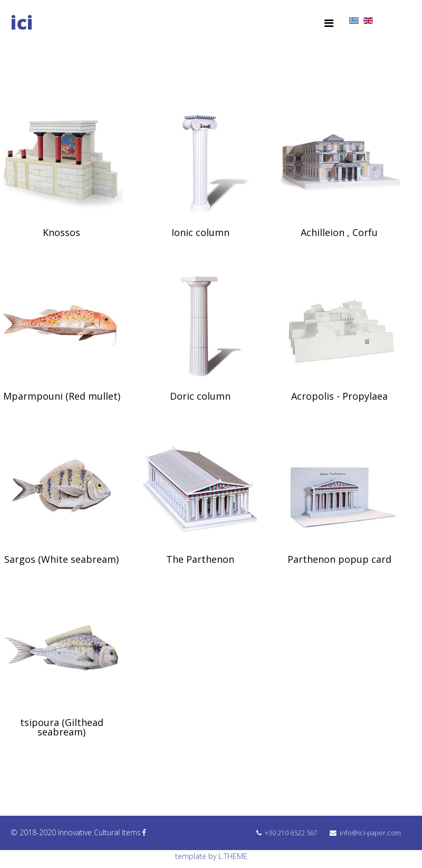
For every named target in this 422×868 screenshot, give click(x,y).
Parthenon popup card (339, 559)
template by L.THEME (211, 856)
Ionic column (200, 232)
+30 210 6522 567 (291, 833)
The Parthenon (200, 559)
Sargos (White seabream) (61, 559)
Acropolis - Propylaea (339, 396)
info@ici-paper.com (370, 833)
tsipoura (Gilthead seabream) (62, 727)
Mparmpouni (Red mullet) (62, 396)
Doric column (200, 396)
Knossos (61, 232)
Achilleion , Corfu (339, 232)
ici (22, 22)
